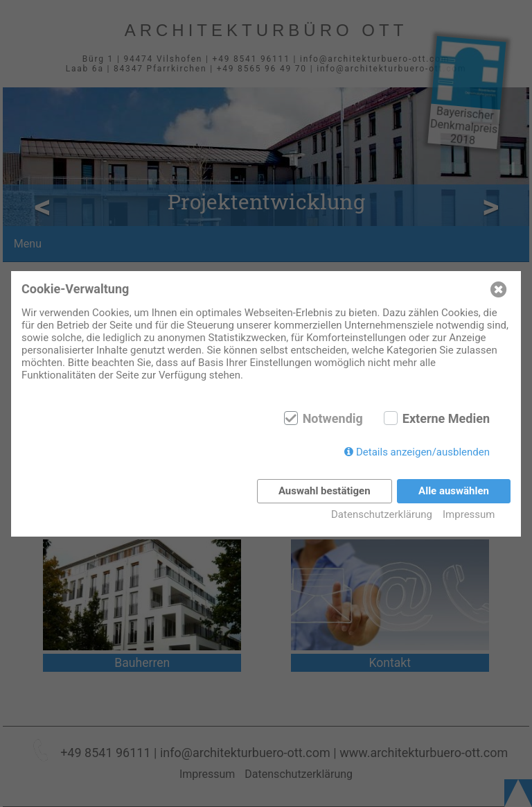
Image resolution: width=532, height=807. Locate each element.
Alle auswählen (454, 491)
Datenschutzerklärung (382, 514)
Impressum (469, 514)
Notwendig (333, 419)
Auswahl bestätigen (325, 491)
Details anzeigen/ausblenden (423, 452)
